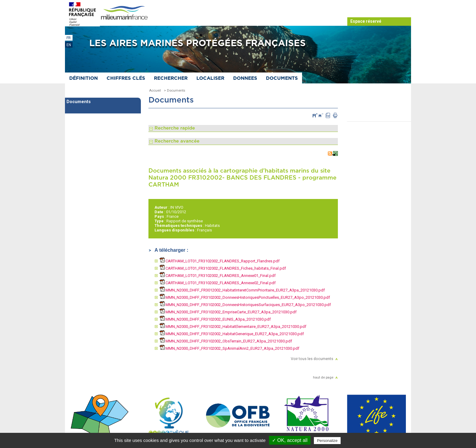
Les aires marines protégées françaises (197, 43)
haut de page (323, 377)
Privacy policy (355, 440)
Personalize (327, 441)
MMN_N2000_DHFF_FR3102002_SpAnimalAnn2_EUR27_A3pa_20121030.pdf (229, 348)
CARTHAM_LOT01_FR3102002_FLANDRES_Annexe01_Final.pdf (218, 276)
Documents (282, 78)
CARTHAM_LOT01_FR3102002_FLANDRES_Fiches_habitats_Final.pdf (223, 268)
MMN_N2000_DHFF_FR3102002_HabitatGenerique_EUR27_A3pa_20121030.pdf (232, 334)
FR (69, 38)
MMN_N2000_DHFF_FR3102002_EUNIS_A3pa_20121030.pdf (215, 319)
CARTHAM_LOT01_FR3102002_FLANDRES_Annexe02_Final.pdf (218, 283)
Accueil (155, 90)
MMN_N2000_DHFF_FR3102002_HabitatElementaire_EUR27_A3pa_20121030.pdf (233, 327)
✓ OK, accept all (290, 440)
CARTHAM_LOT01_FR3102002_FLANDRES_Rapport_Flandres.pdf (220, 261)
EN (69, 45)
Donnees (245, 78)
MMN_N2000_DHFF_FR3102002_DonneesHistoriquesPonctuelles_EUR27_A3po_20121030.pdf (245, 297)
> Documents (175, 90)
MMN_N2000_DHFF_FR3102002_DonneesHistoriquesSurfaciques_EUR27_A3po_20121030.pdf (245, 305)
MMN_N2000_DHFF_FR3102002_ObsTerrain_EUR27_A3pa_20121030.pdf (226, 341)
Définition (83, 78)
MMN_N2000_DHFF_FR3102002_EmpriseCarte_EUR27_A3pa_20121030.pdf (228, 312)
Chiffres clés (126, 78)
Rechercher (171, 78)
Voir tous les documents (312, 359)
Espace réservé (366, 21)
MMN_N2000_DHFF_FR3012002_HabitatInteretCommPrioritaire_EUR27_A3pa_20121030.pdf (242, 290)
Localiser (210, 78)
